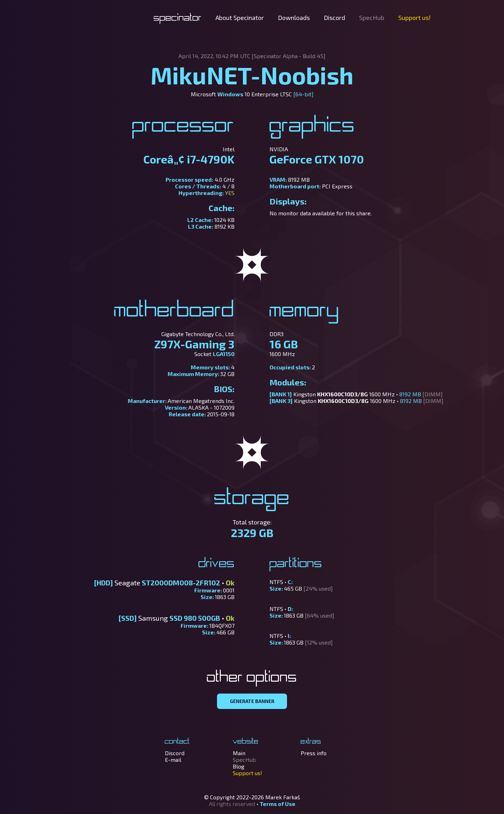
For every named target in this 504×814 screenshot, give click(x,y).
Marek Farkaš (283, 797)
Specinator (178, 18)
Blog (239, 766)
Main (239, 753)
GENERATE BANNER (252, 701)
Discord (334, 18)
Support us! (414, 18)
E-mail (173, 760)
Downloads (294, 18)
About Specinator (240, 18)
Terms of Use (278, 804)
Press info (314, 753)
